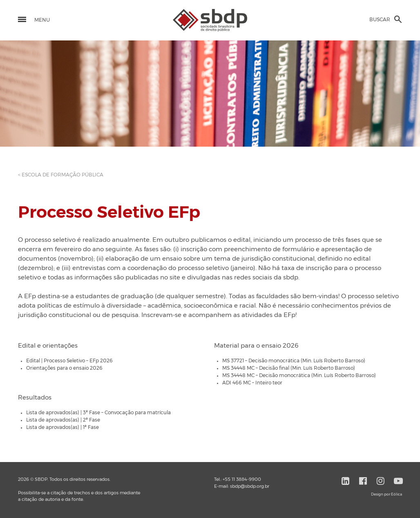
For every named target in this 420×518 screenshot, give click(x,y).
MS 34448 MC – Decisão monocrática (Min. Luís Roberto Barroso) (299, 375)
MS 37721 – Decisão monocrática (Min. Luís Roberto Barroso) (294, 361)
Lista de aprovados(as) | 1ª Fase (63, 427)
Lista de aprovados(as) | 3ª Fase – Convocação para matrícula (98, 413)
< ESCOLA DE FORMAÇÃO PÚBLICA (61, 175)
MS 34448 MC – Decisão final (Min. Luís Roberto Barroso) (289, 368)
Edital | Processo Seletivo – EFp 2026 (69, 361)
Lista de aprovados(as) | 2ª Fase (63, 420)
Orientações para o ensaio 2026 (64, 368)
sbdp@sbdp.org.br (250, 486)
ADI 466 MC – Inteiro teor (252, 383)
